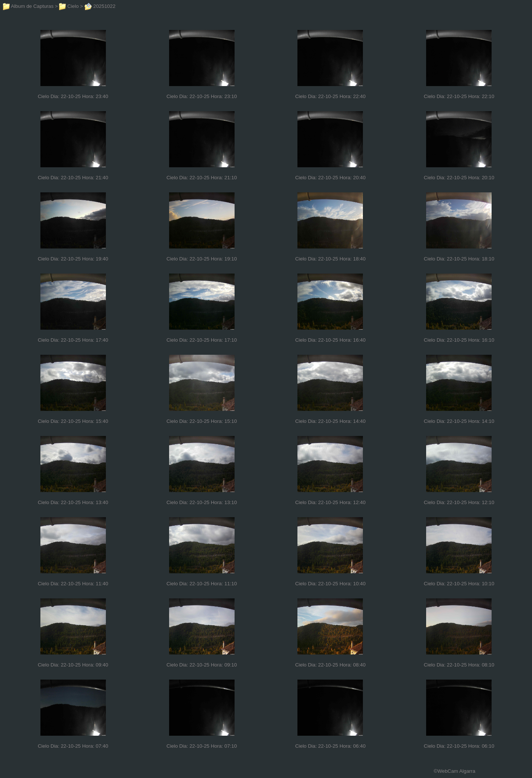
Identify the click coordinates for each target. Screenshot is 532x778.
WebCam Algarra (456, 771)
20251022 (100, 6)
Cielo (69, 6)
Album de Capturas (28, 6)
